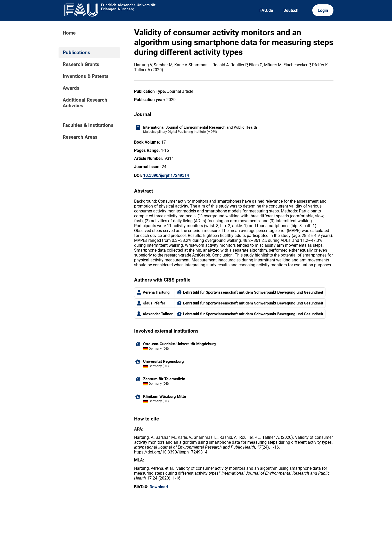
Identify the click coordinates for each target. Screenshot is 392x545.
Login (323, 10)
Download (159, 487)
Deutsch (291, 10)
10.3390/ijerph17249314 (166, 175)
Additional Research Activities (85, 103)
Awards (71, 88)
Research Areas (80, 137)
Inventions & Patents (86, 76)
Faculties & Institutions (88, 125)
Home (69, 33)
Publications (76, 53)
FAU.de (266, 10)
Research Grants (81, 64)
